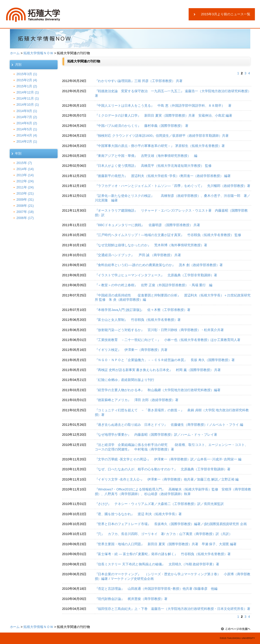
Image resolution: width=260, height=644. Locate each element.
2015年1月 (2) (27, 86)
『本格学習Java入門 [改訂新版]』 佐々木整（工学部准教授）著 (143, 310)
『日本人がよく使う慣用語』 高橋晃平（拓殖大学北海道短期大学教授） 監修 (153, 166)
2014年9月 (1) (27, 111)
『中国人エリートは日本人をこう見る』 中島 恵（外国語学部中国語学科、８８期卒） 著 (165, 106)
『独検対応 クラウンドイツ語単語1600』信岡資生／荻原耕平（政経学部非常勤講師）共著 (162, 136)
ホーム (15, 53)
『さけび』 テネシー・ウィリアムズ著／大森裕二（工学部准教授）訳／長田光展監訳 (159, 504)
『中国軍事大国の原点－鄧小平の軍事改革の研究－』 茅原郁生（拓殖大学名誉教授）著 (160, 146)
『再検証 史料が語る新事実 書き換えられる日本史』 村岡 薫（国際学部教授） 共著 (158, 370)
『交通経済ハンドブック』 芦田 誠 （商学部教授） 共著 (138, 255)
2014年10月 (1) (28, 105)
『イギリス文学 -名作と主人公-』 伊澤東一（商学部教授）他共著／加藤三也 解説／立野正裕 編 (167, 479)
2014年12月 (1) (28, 92)
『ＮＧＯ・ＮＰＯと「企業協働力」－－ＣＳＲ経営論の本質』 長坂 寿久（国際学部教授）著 (165, 360)
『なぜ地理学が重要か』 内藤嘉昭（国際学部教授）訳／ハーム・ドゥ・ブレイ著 (156, 435)
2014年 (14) (25, 169)
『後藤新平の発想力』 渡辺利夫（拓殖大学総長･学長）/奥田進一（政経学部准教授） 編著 (163, 176)
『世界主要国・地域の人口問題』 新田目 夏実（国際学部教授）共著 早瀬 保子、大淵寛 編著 (166, 544)
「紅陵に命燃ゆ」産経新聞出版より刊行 (125, 380)
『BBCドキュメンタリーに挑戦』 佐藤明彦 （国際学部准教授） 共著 (148, 225)
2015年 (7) (24, 163)
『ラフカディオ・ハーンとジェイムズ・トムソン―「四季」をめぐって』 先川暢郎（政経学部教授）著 (173, 186)
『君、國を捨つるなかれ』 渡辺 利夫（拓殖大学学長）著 (138, 514)
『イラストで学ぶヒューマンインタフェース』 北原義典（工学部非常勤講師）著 (156, 275)
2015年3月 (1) (27, 74)
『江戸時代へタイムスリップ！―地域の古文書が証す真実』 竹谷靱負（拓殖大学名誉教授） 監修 (168, 235)
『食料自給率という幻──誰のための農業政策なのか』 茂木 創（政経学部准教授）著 (159, 265)
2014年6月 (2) (27, 123)
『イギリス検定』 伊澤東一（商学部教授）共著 (131, 350)
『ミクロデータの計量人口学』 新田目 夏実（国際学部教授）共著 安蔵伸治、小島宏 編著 (164, 115)
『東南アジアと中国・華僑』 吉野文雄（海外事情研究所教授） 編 (146, 156)
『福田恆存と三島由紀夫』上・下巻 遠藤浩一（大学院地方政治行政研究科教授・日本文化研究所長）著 (173, 609)
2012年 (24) (25, 181)
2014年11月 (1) (28, 98)
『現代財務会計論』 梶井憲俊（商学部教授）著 (131, 599)
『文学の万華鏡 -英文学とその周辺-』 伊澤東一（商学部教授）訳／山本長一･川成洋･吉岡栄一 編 (168, 459)
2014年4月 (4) (27, 135)
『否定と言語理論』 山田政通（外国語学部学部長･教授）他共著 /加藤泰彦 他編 (156, 589)
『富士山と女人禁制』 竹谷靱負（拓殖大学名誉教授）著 (138, 320)
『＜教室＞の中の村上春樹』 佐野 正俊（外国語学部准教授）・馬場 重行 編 (154, 285)
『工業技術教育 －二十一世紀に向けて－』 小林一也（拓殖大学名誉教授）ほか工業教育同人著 (168, 340)
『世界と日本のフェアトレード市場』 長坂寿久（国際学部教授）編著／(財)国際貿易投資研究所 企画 (171, 524)
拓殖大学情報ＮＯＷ (38, 53)
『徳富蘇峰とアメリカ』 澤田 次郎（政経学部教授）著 (137, 400)
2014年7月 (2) (27, 117)
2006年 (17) (25, 218)
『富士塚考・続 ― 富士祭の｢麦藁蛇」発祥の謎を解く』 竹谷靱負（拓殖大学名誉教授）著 (163, 554)
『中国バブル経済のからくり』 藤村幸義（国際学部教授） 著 (142, 126)
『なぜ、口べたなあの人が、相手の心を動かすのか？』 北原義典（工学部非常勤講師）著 (163, 469)
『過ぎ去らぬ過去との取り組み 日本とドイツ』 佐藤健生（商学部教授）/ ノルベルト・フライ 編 (169, 425)
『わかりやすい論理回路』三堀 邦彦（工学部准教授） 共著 (139, 81)
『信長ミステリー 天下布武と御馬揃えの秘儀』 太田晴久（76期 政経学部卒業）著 (157, 564)
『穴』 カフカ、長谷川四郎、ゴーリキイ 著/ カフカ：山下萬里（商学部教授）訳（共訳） (164, 534)
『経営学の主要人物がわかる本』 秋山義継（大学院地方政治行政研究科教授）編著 (158, 390)
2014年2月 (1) (27, 141)
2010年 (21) (25, 193)
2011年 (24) (25, 187)
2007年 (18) (25, 212)
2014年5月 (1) (27, 129)
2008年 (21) (25, 206)
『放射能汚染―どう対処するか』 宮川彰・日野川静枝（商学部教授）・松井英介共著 (159, 330)
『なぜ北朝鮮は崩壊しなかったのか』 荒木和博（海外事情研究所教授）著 (151, 245)
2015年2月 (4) (27, 80)
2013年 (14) (25, 175)
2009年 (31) (25, 200)
